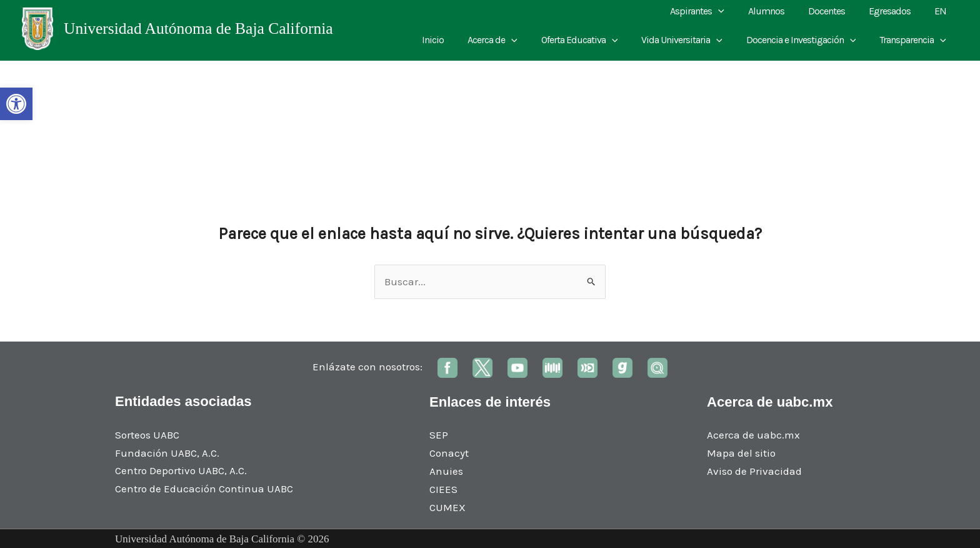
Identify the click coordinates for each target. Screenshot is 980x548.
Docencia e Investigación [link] (807, 40)
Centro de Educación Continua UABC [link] (204, 489)
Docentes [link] (836, 11)
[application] (735, 11)
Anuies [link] (446, 471)
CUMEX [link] (447, 507)
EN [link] (942, 11)
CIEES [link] (443, 489)
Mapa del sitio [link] (741, 453)
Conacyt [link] (449, 453)
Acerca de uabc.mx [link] (753, 435)
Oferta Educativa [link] (593, 40)
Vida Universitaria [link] (691, 40)
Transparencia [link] (915, 40)
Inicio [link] (453, 40)
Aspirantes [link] (714, 11)
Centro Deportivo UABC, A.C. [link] (181, 470)
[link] (16, 104)
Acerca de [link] (509, 40)
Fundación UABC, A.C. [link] (167, 453)
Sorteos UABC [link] (147, 435)
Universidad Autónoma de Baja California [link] (198, 28)
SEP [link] (439, 435)
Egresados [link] (895, 11)
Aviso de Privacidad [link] (754, 471)
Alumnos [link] (779, 11)
